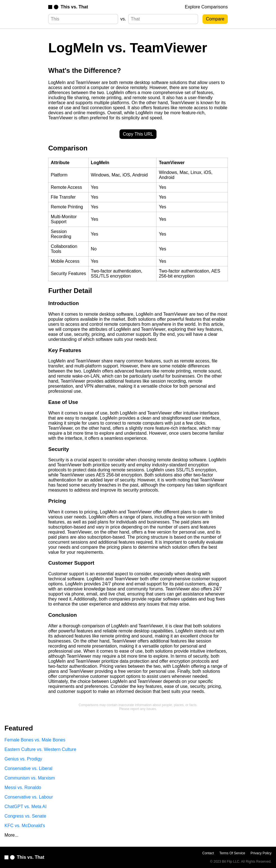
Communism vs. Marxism (30, 778)
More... (12, 835)
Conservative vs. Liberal (28, 768)
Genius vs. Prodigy (23, 759)
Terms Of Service (232, 853)
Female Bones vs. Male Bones (35, 740)
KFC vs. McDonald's (25, 826)
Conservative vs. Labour (29, 797)
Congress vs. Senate (25, 816)
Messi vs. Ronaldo (23, 787)
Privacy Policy (261, 853)
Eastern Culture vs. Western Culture (40, 749)
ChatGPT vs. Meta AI (26, 807)
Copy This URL (138, 134)
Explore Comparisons (206, 7)
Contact (208, 853)
